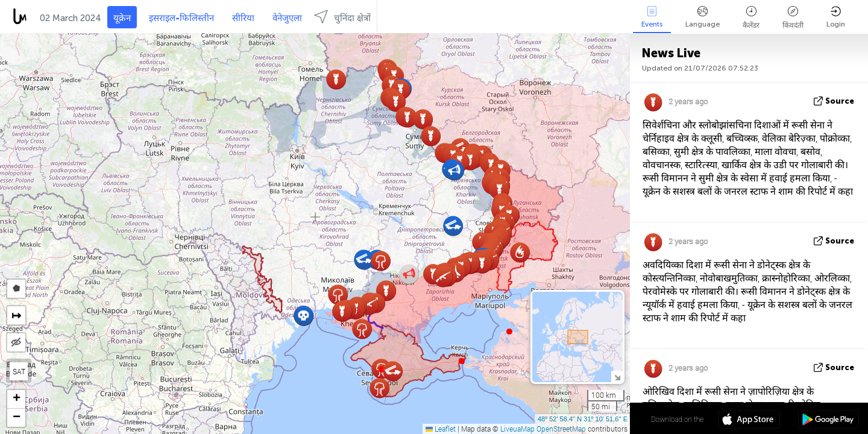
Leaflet (441, 429)
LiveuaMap (517, 429)
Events (652, 17)
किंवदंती (793, 18)
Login (836, 17)
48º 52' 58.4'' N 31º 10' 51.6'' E (583, 419)
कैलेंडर (751, 18)
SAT (19, 371)
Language (703, 17)
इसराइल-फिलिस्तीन (181, 18)
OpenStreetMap (561, 429)
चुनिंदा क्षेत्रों (342, 17)
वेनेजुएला (287, 18)
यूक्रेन (122, 18)
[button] (462, 361)
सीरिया (243, 18)
